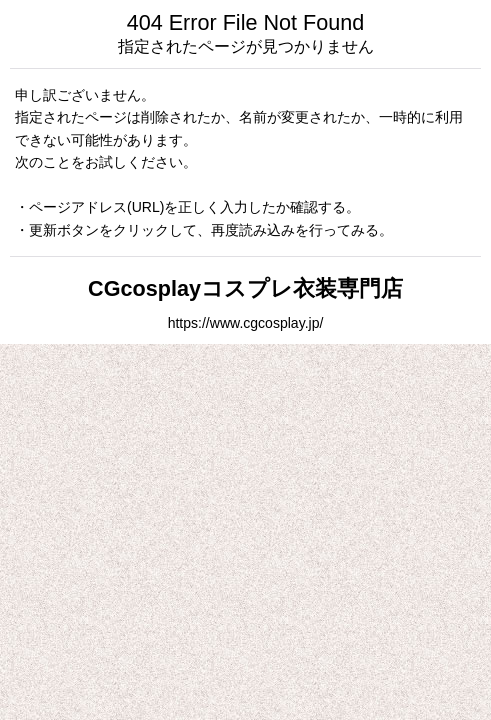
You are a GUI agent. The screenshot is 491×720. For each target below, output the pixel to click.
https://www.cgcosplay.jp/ (246, 323)
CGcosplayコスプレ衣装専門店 (245, 288)
